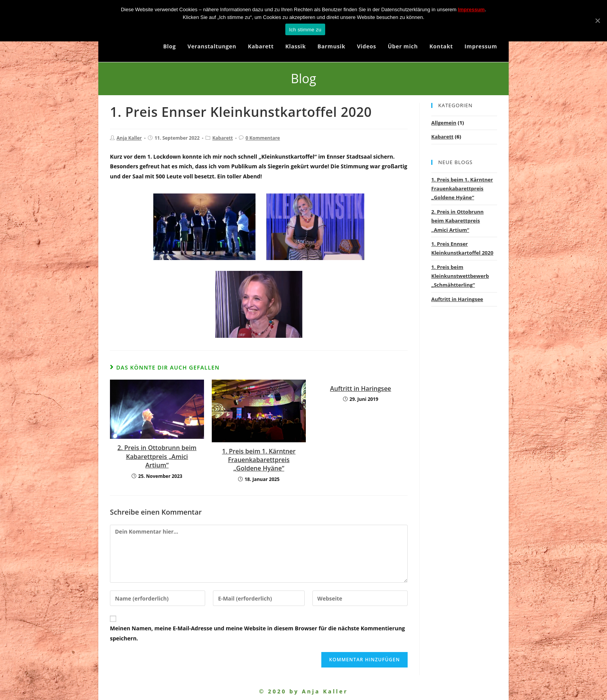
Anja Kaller (129, 138)
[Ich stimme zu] (597, 21)
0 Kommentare (263, 138)
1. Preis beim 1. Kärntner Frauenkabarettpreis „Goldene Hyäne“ (259, 460)
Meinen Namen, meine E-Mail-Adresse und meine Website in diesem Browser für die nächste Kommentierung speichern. (257, 633)
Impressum (471, 9)
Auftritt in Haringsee (361, 389)
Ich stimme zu (305, 30)
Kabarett (222, 138)
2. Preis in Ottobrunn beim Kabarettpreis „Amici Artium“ (157, 456)
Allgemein (444, 123)
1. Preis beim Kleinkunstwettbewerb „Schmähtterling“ (460, 276)
